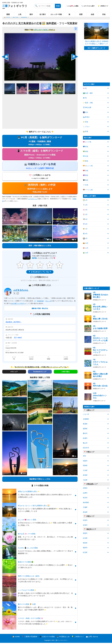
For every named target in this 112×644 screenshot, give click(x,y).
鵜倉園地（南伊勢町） (14, 323)
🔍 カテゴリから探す (88, 6)
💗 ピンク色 (87, 142)
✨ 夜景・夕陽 (88, 103)
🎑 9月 (85, 238)
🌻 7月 (85, 229)
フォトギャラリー (15, 7)
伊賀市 (85, 520)
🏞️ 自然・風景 (88, 93)
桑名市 (85, 433)
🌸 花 (85, 88)
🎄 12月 (86, 253)
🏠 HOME (16, 638)
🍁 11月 (86, 248)
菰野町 (85, 429)
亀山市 (85, 443)
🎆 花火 (86, 112)
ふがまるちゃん (33, 200)
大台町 (85, 470)
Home (8, 17)
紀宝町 (85, 552)
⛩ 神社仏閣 (87, 107)
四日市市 (86, 448)
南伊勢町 (16, 17)
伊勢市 (85, 488)
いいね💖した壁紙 (73, 6)
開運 (8, 14)
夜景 (81, 14)
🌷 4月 (85, 214)
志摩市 (85, 493)
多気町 (85, 475)
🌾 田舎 (86, 122)
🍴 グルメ (86, 127)
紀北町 (85, 538)
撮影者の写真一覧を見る (40, 310)
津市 (84, 456)
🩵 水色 (86, 156)
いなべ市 (86, 414)
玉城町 (85, 507)
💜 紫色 (86, 175)
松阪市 (85, 461)
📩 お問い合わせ (92, 638)
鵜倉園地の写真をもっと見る (40, 480)
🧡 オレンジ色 (88, 166)
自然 (92, 14)
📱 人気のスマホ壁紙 (47, 638)
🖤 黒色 (86, 180)
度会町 (85, 512)
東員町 (85, 424)
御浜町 (85, 543)
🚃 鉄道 (86, 131)
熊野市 (85, 548)
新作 (31, 14)
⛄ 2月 (85, 205)
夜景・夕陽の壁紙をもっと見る (40, 247)
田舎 (104, 14)
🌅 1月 (85, 200)
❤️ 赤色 (86, 171)
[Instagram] (18, 295)
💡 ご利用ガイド (103, 6)
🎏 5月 (85, 219)
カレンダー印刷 (56, 14)
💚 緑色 (86, 151)
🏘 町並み (86, 117)
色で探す (43, 14)
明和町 (85, 466)
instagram (40, 302)
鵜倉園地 (24, 17)
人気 (20, 14)
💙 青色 (86, 147)
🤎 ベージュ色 (88, 190)
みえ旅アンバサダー (18, 305)
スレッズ (48, 302)
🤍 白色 (86, 185)
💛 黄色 (86, 161)
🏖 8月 (85, 234)
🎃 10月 (86, 243)
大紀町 (85, 480)
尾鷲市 (85, 533)
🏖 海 (85, 98)
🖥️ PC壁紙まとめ (63, 638)
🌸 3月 (85, 210)
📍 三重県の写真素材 (29, 638)
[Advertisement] (40, 111)
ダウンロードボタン (41, 30)
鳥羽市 (85, 498)
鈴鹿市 (85, 438)
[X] (14, 295)
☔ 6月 (85, 224)
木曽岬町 (86, 419)
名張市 (85, 525)
